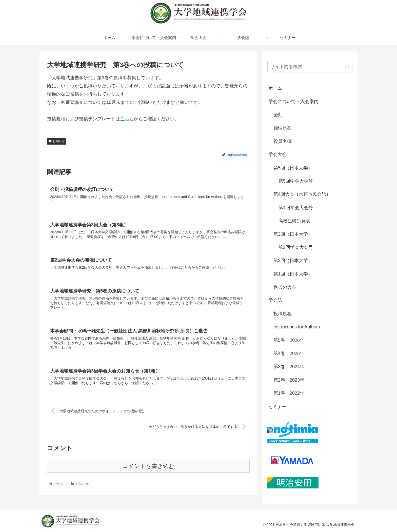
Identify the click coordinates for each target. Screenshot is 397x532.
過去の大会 (285, 287)
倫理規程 (283, 128)
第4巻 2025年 (289, 353)
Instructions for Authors (297, 327)
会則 (278, 115)
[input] (310, 67)
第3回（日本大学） (293, 234)
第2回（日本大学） (293, 261)
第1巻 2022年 (289, 393)
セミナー (277, 407)
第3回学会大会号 (296, 247)
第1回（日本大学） (293, 274)
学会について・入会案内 (293, 102)
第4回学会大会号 (296, 208)
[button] (347, 67)
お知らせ (57, 141)
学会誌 (275, 300)
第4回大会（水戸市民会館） (302, 194)
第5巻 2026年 (289, 340)
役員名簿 (283, 141)
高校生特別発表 (294, 221)
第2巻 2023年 (289, 380)
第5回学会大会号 (296, 181)
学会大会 (277, 154)
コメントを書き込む (148, 468)
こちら (127, 119)
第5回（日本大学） (293, 168)
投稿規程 (283, 314)
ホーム (275, 88)
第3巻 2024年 (289, 367)
